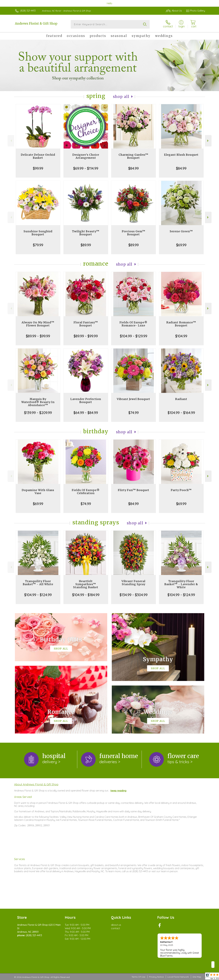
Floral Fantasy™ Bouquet (86, 324)
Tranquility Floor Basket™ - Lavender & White (181, 584)
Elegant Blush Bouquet (181, 155)
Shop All (121, 97)
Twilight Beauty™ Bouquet (86, 233)
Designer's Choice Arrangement (86, 156)
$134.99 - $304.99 (134, 595)
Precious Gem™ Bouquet (134, 233)
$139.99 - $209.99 (38, 413)
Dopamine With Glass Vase (38, 492)
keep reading (118, 791)
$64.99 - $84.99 (86, 413)
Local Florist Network (178, 977)
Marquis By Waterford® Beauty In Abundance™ (38, 402)
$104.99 (181, 336)
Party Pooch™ (181, 490)
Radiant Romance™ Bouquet (181, 324)
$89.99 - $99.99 (38, 336)
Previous (11, 141)
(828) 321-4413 (28, 11)
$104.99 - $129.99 (134, 336)
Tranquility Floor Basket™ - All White (38, 583)
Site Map (197, 977)
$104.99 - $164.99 (181, 413)
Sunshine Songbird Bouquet (38, 233)
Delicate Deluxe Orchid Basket (38, 156)
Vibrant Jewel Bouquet (133, 399)
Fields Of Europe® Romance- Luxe (133, 324)
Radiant (181, 399)
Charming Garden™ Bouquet (133, 156)
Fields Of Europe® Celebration (86, 492)
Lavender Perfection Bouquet (86, 401)
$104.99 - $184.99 (86, 595)
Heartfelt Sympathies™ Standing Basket (86, 584)
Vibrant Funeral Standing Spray (133, 583)
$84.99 (133, 168)
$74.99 (134, 413)
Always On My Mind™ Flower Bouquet (38, 324)
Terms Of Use (138, 977)
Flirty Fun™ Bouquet (134, 490)
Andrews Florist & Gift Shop (36, 23)
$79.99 (38, 245)
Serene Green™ (181, 231)
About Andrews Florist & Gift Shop (36, 784)
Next (208, 141)
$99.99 (38, 168)
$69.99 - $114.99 (86, 168)
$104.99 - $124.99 (38, 595)
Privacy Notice (156, 977)
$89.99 (86, 245)
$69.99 (181, 245)
